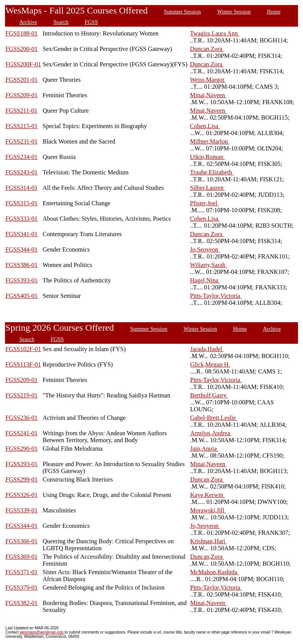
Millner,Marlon (210, 141)
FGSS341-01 (22, 234)
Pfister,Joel (205, 203)
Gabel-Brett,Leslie (214, 418)
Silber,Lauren (208, 188)
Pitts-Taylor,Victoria (216, 296)
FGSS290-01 (22, 449)
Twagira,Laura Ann (215, 33)
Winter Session (234, 12)
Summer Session (182, 12)
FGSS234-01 (22, 157)
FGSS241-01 (22, 433)
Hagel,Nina (205, 280)
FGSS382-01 (22, 603)
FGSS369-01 (22, 557)
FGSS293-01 (22, 464)
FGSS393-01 (22, 280)
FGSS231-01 (22, 141)
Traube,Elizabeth (212, 172)
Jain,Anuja (204, 449)
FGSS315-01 (22, 203)
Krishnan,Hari (208, 541)
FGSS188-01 (22, 33)
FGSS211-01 (21, 111)
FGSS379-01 (22, 587)
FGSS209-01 (22, 95)
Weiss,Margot (208, 80)
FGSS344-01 (22, 249)
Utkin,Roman (208, 157)
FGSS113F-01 (23, 364)
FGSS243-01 (22, 172)
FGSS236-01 (22, 418)
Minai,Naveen (208, 95)
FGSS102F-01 (23, 349)
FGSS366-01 (22, 541)
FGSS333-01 (22, 219)
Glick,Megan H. (210, 364)
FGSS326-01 (22, 495)
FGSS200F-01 (23, 64)
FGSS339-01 (22, 510)
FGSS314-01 (22, 188)
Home (274, 12)
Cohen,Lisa (205, 126)
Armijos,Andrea (211, 433)
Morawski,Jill (208, 510)
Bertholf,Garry (209, 395)
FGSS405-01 (22, 296)
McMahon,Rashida (214, 572)
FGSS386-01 (22, 265)
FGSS (91, 22)
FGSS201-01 (22, 80)
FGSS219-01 (22, 395)
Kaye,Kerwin (207, 495)
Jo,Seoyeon (205, 249)
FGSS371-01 (22, 572)
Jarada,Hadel (207, 349)
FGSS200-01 (22, 49)
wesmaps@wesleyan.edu (42, 632)
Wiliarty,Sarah (209, 265)
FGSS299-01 (22, 479)
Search (61, 22)
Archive (28, 22)
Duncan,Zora (207, 49)
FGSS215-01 (22, 126)
